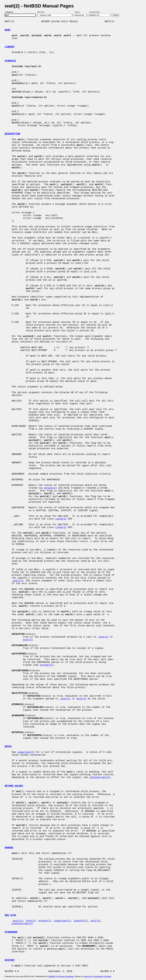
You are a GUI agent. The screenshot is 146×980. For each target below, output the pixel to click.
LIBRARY (10, 47)
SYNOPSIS (10, 61)
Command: (10, 12)
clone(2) (61, 519)
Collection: (94, 12)
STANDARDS (11, 932)
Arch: (79, 12)
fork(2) (31, 921)
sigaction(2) (26, 752)
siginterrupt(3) (100, 777)
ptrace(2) (50, 488)
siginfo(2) (81, 921)
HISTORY (10, 960)
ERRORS (9, 848)
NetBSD (52, 976)
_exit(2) (17, 581)
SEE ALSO (10, 915)
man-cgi (87, 976)
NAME (7, 30)
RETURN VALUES (14, 786)
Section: (42, 12)
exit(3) (28, 640)
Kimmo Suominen (66, 976)
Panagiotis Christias (103, 976)
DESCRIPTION (12, 134)
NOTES (8, 747)
